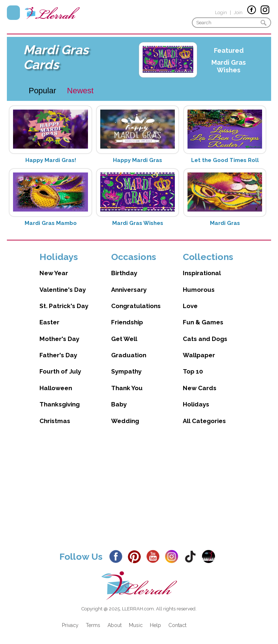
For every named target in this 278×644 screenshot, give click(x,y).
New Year (54, 273)
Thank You (127, 388)
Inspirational (202, 273)
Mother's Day (59, 339)
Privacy (70, 625)
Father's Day (58, 355)
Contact (177, 625)
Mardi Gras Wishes (229, 66)
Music (136, 625)
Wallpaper (199, 355)
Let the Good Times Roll (225, 160)
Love (190, 306)
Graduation (129, 355)
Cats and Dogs (205, 339)
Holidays (196, 404)
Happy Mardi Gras (138, 160)
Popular (42, 91)
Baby (119, 404)
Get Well (124, 339)
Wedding (125, 421)
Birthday (124, 273)
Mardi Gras (225, 223)
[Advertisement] (139, 494)
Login (221, 12)
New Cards (200, 388)
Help (155, 625)
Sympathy (126, 371)
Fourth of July (60, 371)
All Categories (204, 421)
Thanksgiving (60, 404)
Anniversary (129, 290)
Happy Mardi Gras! (51, 160)
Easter (49, 322)
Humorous (199, 290)
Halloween (56, 388)
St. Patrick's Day (64, 306)
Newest (80, 91)
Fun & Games (203, 322)
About (115, 625)
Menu (13, 13)
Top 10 (193, 371)
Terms (93, 625)
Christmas (55, 421)
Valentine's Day (63, 290)
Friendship (127, 322)
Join (238, 12)
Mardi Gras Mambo (51, 223)
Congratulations (136, 306)
